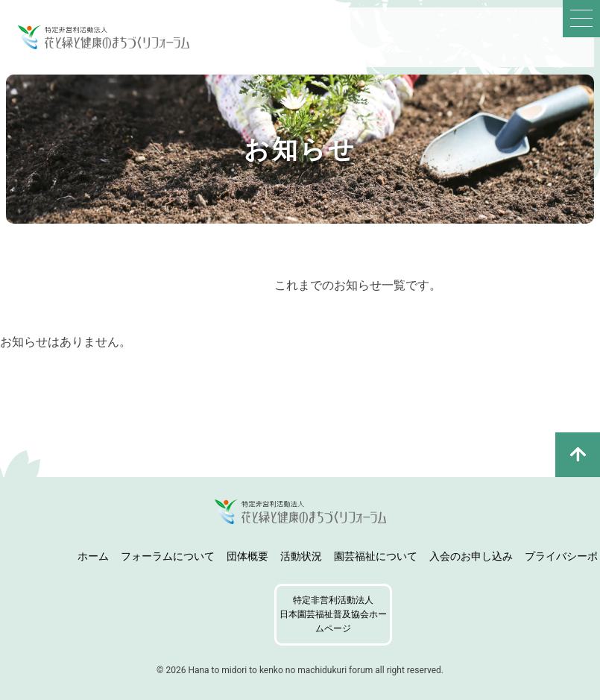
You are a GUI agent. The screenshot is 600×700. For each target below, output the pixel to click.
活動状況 (301, 556)
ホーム (93, 556)
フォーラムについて (168, 556)
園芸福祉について (376, 556)
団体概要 (247, 556)
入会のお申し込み (471, 556)
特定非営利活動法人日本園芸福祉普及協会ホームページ (333, 614)
